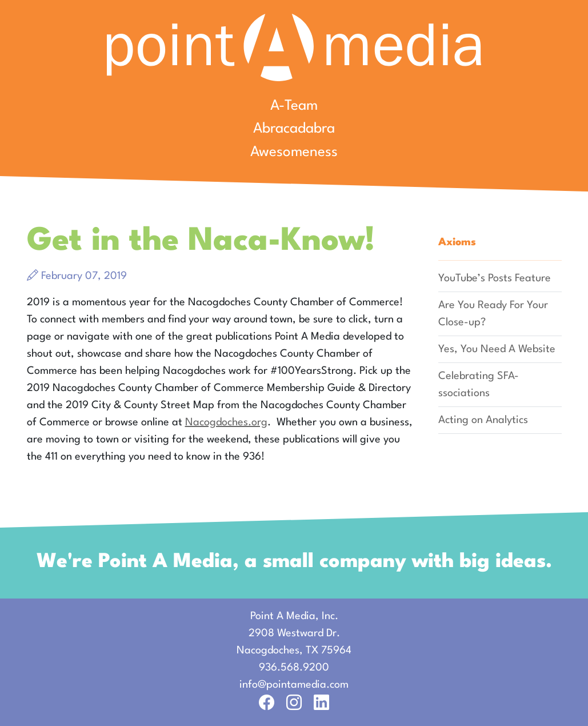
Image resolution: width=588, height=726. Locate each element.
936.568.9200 (294, 668)
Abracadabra (294, 129)
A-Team (294, 106)
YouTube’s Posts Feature (495, 278)
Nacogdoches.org (226, 422)
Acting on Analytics (483, 420)
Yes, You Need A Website (497, 349)
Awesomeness (294, 152)
